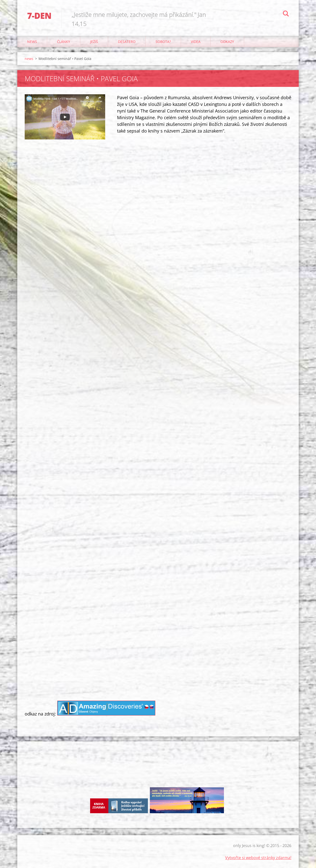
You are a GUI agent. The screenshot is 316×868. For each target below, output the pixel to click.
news (32, 42)
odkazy (227, 42)
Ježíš (94, 42)
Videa (196, 42)
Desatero (127, 42)
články (64, 42)
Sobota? (163, 42)
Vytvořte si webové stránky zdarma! (258, 858)
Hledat (286, 14)
